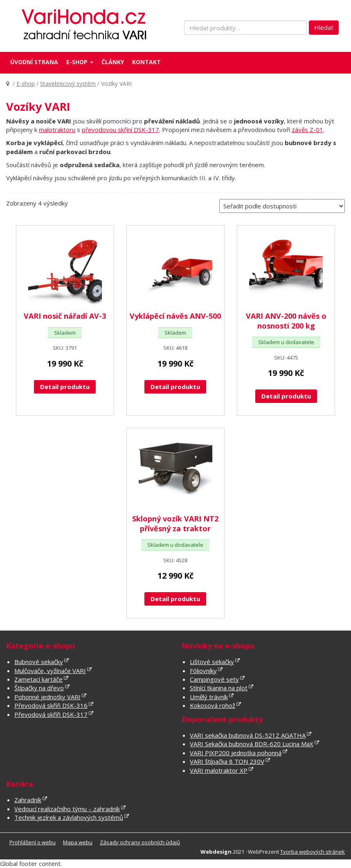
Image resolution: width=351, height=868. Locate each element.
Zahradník (28, 800)
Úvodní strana (34, 62)
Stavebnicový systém (68, 84)
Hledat (324, 27)
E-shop (80, 62)
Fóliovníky (203, 671)
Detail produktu (65, 387)
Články (113, 62)
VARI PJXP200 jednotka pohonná (236, 753)
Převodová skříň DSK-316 (51, 705)
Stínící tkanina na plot (219, 688)
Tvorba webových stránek (313, 852)
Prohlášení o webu (33, 842)
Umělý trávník (209, 697)
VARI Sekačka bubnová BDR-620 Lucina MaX (252, 744)
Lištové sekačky (212, 662)
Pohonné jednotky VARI (47, 697)
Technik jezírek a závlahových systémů (69, 817)
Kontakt (146, 62)
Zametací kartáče (38, 679)
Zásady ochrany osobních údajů (140, 842)
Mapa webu (78, 842)
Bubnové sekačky (39, 662)
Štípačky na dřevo (39, 688)
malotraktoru (57, 130)
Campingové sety (214, 679)
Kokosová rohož (213, 705)
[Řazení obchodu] (282, 206)
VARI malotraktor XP (219, 770)
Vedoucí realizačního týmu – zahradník (67, 809)
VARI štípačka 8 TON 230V (227, 761)
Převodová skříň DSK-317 (51, 714)
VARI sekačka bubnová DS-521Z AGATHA (248, 735)
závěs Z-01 (307, 130)
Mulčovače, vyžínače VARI (50, 671)
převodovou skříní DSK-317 (120, 130)
